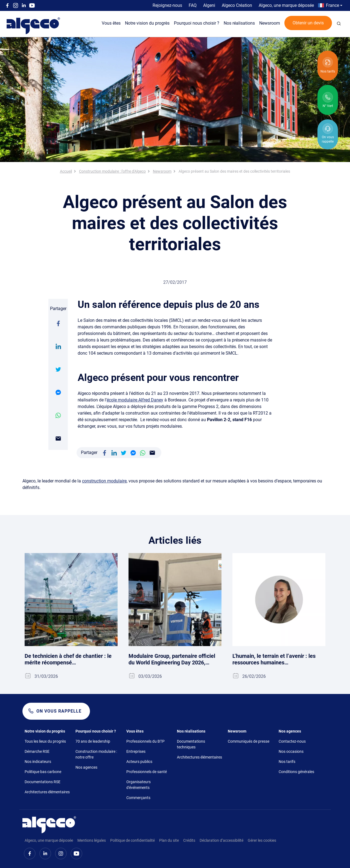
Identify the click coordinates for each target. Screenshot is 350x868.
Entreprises (136, 751)
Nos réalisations (239, 23)
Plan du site (169, 840)
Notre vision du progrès (147, 23)
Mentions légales (92, 840)
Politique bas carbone (43, 772)
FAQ (193, 5)
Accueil (66, 171)
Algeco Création (237, 5)
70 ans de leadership (93, 741)
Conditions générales (296, 772)
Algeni (209, 5)
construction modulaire (104, 481)
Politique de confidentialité (132, 840)
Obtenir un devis (308, 23)
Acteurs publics (139, 762)
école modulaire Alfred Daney (135, 400)
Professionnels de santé (147, 772)
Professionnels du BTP (145, 741)
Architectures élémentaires (47, 792)
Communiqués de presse (249, 741)
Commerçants (138, 798)
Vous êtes (111, 23)
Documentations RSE (43, 782)
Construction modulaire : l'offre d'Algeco (112, 171)
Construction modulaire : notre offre (96, 754)
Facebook (7, 5)
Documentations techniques (191, 744)
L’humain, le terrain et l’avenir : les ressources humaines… (274, 659)
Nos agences (86, 767)
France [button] (332, 5)
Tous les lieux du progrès (45, 741)
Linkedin (24, 5)
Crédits (189, 840)
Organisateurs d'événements (138, 785)
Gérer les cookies (262, 840)
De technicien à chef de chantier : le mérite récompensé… (68, 659)
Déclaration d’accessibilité (221, 840)
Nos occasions (291, 751)
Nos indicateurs (38, 762)
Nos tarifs (287, 762)
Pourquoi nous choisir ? (197, 23)
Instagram (16, 5)
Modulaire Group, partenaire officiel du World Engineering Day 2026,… (172, 659)
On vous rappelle (59, 711)
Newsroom (270, 23)
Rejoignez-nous (167, 5)
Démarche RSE (37, 751)
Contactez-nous (292, 741)
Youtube (32, 5)
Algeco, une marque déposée (286, 5)
